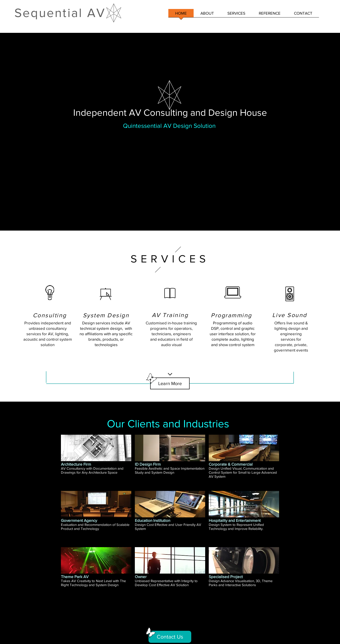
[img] (96, 461)
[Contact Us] (170, 637)
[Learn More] (170, 383)
